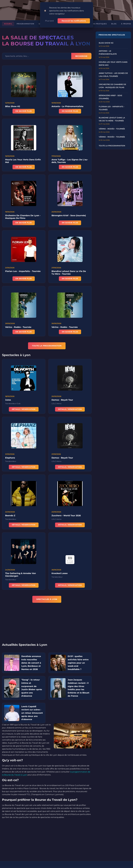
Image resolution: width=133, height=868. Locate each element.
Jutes (8, 400)
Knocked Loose (60, 573)
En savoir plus (24, 108)
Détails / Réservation (24, 409)
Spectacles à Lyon (47, 596)
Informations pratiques (94, 21)
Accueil (8, 21)
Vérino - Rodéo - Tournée (18, 327)
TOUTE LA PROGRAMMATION (47, 343)
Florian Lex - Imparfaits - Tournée (23, 271)
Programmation (25, 21)
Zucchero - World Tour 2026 (66, 515)
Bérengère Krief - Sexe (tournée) (69, 215)
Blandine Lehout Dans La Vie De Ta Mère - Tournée (69, 272)
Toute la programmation (112, 143)
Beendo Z (10, 515)
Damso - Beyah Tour (62, 400)
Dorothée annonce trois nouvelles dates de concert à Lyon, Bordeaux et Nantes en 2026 (31, 660)
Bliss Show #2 (13, 103)
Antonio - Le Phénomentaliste (67, 103)
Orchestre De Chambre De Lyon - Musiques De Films (23, 216)
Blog (114, 21)
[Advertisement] (49, 621)
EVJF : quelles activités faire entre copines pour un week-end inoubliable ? (78, 660)
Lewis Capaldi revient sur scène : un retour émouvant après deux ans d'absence (32, 710)
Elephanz (10, 457)
